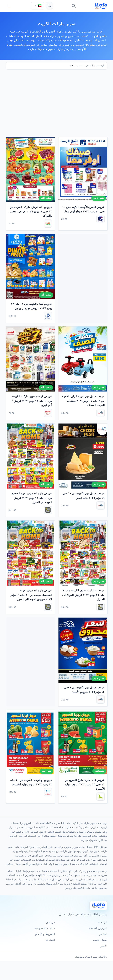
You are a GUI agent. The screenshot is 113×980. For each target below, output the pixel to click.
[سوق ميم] (100, 414)
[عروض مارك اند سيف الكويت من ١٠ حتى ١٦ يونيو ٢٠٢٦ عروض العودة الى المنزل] (83, 554)
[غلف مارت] (100, 797)
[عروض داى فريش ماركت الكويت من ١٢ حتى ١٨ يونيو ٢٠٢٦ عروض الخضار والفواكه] (30, 170)
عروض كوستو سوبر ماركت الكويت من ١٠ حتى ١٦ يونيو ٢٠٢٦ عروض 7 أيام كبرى (31, 402)
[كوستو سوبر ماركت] (48, 414)
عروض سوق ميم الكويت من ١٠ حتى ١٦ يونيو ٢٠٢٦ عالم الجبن (83, 497)
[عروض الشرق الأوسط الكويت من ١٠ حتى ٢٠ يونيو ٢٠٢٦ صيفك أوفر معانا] (83, 170)
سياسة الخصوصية (45, 928)
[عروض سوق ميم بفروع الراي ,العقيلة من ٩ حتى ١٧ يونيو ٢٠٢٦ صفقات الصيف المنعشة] (83, 360)
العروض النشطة (98, 928)
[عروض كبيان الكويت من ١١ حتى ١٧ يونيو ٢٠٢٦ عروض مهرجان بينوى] (30, 267)
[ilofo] (101, 6)
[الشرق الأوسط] (100, 220)
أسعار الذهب (100, 940)
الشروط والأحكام (45, 934)
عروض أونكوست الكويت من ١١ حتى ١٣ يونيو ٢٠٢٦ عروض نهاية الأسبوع (31, 783)
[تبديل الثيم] (49, 6)
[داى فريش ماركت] (48, 224)
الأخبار (104, 946)
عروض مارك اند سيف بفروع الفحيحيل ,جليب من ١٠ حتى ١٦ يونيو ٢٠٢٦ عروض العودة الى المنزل (31, 596)
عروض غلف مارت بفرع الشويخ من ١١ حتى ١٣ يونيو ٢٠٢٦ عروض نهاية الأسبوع (84, 785)
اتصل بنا (50, 940)
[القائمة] (9, 6)
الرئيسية (100, 66)
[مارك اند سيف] (48, 511)
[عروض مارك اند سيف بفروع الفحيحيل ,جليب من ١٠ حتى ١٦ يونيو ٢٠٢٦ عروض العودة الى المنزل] (30, 554)
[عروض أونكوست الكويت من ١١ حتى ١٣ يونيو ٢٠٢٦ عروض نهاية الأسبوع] (30, 743)
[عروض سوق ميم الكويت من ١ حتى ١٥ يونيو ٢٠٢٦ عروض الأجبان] (83, 651)
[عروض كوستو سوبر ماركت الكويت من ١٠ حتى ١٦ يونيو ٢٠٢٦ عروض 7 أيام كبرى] (30, 360)
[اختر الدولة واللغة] (37, 6)
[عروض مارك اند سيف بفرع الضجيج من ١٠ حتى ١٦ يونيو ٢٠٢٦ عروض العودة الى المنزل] (30, 457)
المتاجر (89, 66)
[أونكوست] (48, 793)
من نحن (50, 922)
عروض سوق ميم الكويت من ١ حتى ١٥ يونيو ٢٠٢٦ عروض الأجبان (84, 691)
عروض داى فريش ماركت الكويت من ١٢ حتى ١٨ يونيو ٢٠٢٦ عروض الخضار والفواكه (31, 212)
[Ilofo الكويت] (98, 906)
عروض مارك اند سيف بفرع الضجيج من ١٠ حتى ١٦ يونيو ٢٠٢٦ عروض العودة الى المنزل (32, 499)
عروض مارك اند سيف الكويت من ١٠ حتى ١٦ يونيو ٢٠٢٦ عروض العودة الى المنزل (83, 596)
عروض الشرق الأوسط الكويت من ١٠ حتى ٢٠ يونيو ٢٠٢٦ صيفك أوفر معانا (83, 210)
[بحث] (74, 6)
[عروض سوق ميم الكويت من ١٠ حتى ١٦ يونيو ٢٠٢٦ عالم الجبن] (83, 457)
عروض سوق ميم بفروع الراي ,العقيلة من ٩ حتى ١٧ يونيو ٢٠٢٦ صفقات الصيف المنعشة (83, 402)
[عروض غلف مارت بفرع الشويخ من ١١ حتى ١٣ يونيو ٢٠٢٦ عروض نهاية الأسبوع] (83, 743)
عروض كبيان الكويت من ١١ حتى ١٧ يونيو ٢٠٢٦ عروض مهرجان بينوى (31, 307)
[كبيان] (48, 317)
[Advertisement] (56, 99)
